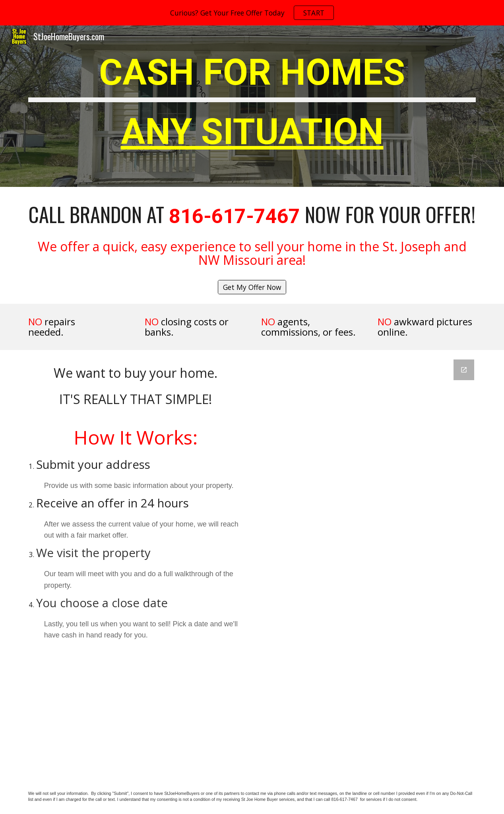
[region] (252, 13)
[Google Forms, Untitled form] (369, 563)
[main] (252, 106)
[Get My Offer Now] (252, 287)
